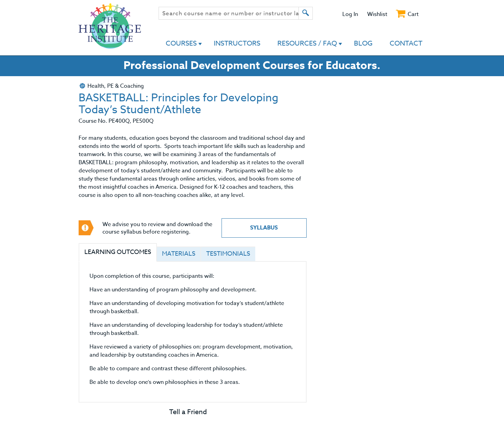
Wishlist (377, 14)
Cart (413, 14)
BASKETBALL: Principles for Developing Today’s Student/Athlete (178, 104)
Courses (181, 43)
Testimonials (228, 254)
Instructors (237, 43)
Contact (406, 43)
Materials (179, 254)
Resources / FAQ (307, 43)
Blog (363, 43)
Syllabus (264, 228)
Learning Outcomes (118, 252)
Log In (350, 14)
